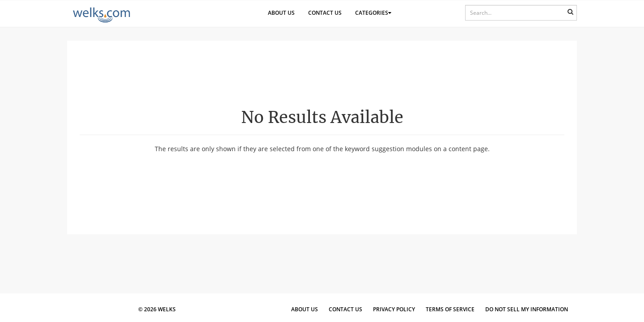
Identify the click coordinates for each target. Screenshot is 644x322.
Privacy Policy (394, 309)
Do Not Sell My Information (527, 309)
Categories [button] (373, 13)
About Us (281, 13)
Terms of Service (450, 309)
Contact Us (325, 13)
